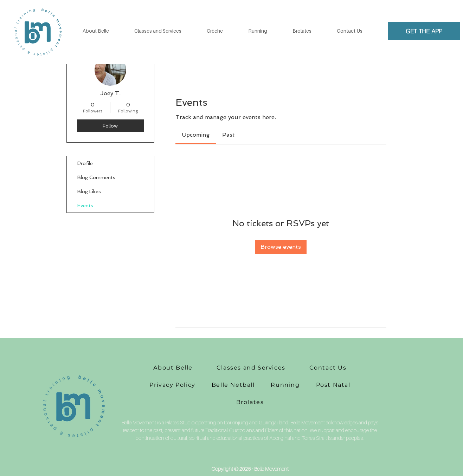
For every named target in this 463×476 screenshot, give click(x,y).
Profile (85, 163)
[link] (196, 135)
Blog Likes (89, 191)
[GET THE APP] (424, 31)
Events (85, 206)
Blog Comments (96, 177)
